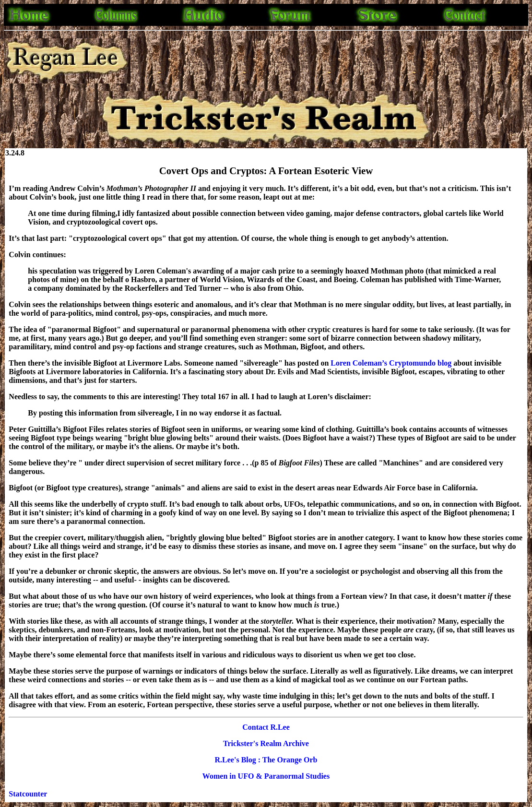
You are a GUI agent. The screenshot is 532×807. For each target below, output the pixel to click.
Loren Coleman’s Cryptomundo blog (392, 363)
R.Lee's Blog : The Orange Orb (266, 760)
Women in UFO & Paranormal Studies (266, 776)
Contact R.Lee (266, 727)
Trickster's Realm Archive (266, 743)
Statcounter (28, 794)
